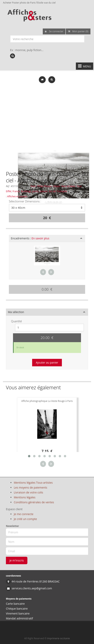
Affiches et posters (17, 196)
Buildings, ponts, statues (34, 191)
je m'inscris (17, 560)
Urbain (57, 186)
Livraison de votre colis (28, 492)
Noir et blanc (68, 186)
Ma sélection (16, 312)
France (16, 191)
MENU (85, 66)
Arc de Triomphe (58, 191)
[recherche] (13, 56)
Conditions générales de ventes (34, 502)
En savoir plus (40, 238)
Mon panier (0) (78, 31)
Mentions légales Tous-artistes (33, 483)
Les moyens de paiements (31, 487)
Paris (33, 186)
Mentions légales (25, 497)
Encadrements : (30, 238)
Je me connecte (24, 514)
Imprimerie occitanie (58, 638)
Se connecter (54, 31)
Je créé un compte (25, 519)
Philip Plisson (44, 186)
